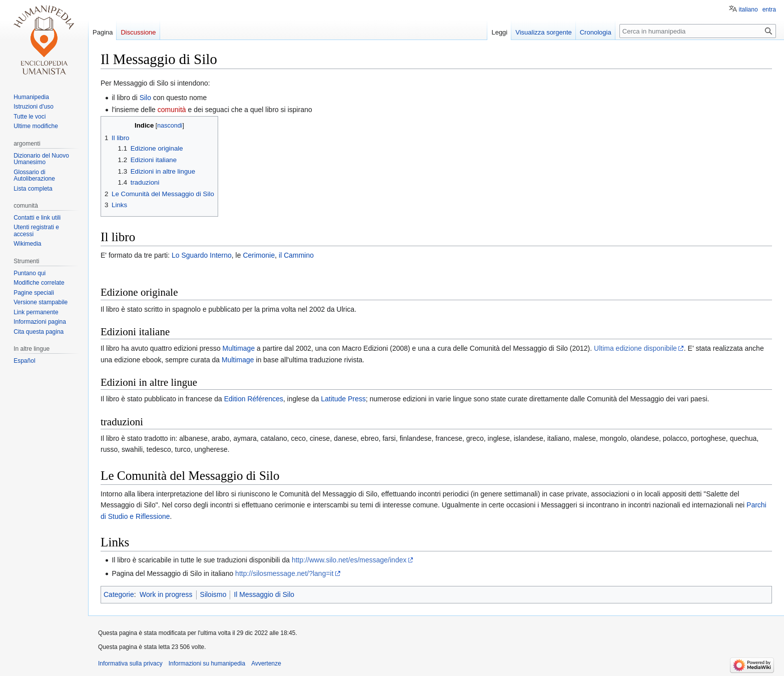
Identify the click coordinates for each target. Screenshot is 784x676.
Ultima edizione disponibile (635, 348)
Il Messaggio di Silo (264, 594)
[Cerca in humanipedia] (698, 31)
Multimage (239, 348)
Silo (145, 98)
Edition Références (254, 399)
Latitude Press (344, 399)
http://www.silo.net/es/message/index (349, 560)
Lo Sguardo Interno (202, 255)
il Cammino (296, 255)
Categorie (119, 594)
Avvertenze (266, 663)
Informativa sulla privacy (130, 663)
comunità (172, 110)
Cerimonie (259, 255)
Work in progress (166, 594)
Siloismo (213, 594)
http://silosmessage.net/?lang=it (284, 573)
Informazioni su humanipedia (207, 663)
